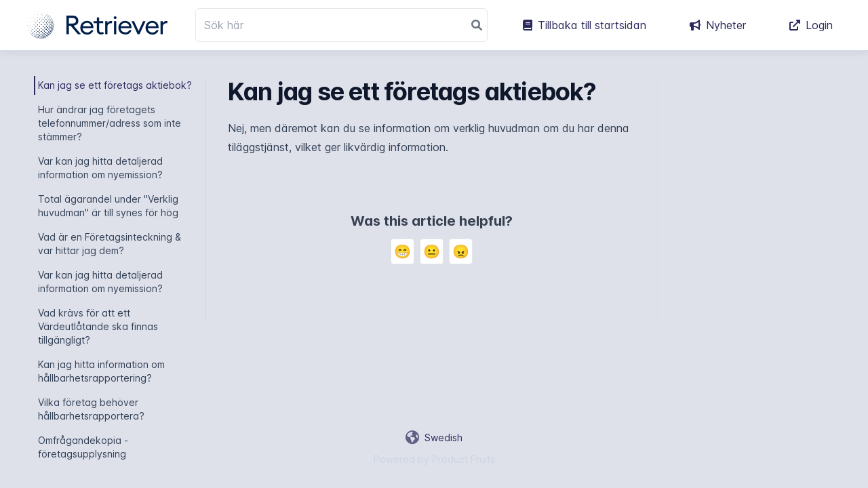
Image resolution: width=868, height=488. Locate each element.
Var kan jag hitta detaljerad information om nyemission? (100, 168)
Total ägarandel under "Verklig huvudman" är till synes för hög (108, 206)
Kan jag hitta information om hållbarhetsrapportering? (101, 371)
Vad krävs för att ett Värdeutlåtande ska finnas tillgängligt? (98, 326)
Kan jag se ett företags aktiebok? (115, 85)
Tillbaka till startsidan (585, 25)
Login (811, 25)
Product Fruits (463, 459)
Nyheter (718, 25)
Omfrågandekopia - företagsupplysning (83, 447)
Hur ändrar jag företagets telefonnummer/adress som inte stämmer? (110, 123)
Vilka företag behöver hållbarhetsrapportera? (91, 409)
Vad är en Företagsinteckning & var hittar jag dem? (110, 244)
